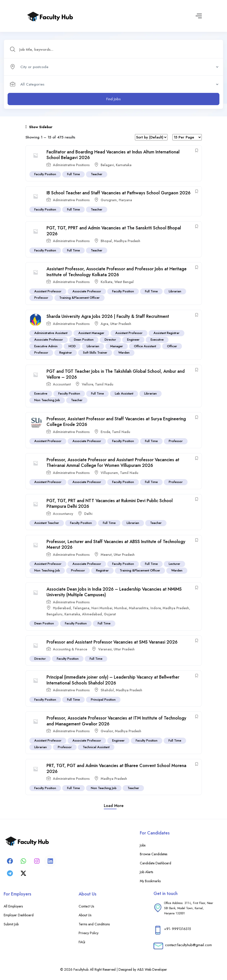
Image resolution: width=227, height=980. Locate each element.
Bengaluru (54, 614)
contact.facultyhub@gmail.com (188, 945)
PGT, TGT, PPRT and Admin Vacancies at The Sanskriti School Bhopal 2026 (114, 231)
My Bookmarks (150, 881)
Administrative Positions (71, 165)
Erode (105, 432)
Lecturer (174, 564)
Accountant (62, 384)
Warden (124, 353)
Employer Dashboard (19, 915)
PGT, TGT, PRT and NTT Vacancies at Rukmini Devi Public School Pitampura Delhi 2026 (110, 503)
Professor (41, 298)
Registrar (66, 353)
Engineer (133, 340)
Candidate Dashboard (155, 863)
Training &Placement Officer (79, 298)
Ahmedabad (92, 614)
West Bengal (124, 282)
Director (110, 340)
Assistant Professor (48, 291)
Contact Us (86, 906)
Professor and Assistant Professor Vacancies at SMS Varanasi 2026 (112, 642)
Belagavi (107, 165)
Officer (172, 346)
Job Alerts (146, 872)
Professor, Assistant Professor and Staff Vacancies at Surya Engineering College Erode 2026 (116, 422)
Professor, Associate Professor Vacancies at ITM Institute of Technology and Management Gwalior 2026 (116, 721)
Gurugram (109, 200)
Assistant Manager (91, 333)
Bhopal (106, 241)
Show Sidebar (39, 127)
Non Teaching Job (47, 400)
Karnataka (124, 165)
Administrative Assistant (51, 333)
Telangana (81, 608)
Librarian (175, 291)
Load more (114, 806)
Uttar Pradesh (121, 324)
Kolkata (107, 282)
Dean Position (84, 340)
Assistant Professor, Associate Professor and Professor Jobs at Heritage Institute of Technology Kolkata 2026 (117, 272)
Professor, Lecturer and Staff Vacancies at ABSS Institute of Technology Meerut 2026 (116, 544)
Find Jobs (113, 99)
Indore (155, 608)
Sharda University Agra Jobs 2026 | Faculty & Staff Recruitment (108, 316)
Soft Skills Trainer (95, 353)
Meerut (106, 555)
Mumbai (120, 608)
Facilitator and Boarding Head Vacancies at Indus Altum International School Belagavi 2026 (113, 155)
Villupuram (109, 473)
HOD (72, 346)
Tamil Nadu (104, 384)
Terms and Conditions (94, 924)
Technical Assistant (96, 747)
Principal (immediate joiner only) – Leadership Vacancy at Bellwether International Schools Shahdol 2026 (113, 680)
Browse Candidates (154, 854)
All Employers (13, 906)
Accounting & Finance (70, 649)
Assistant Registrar (167, 333)
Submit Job (11, 924)
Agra (104, 324)
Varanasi (105, 649)
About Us (85, 915)
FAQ (82, 942)
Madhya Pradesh (127, 241)
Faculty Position (45, 174)
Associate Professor (87, 291)
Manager (117, 346)
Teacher (97, 174)
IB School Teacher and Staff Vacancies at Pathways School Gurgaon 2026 (119, 193)
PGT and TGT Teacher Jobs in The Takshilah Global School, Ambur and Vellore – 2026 (116, 374)
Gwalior (107, 731)
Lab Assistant (124, 394)
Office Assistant (145, 346)
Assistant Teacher (47, 523)
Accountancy (63, 514)
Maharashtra (139, 608)
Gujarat (110, 614)
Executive (157, 340)
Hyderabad (62, 608)
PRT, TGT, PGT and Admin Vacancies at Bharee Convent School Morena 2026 (116, 769)
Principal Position (103, 700)
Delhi (88, 514)
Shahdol (107, 690)
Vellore (87, 384)
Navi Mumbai (102, 608)
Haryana (125, 200)
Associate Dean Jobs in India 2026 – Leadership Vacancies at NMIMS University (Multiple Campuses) (114, 592)
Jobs (143, 845)
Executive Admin (46, 346)
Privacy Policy (89, 933)
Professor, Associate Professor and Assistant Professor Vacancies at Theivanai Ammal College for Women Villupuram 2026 (113, 463)
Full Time (73, 174)
